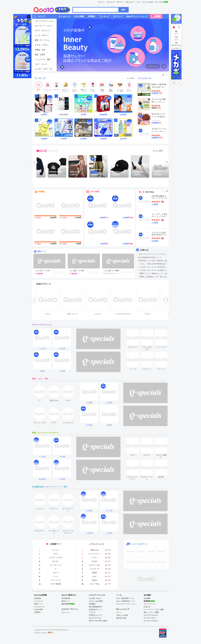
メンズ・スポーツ (42, 35)
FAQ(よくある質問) (96, 601)
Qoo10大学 (159, 2)
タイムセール (144, 78)
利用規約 (92, 604)
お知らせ (144, 250)
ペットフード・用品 (43, 59)
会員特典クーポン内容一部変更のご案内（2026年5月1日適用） (154, 261)
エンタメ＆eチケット (140, 544)
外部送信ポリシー (96, 610)
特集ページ (42, 251)
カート (122, 2)
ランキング (40, 78)
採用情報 (147, 601)
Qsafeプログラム (95, 618)
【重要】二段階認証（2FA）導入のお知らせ (154, 277)
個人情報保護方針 (96, 607)
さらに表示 (130, 78)
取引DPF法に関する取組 (98, 621)
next (167, 162)
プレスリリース (149, 604)
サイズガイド (176, 48)
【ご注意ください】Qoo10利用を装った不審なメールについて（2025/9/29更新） (154, 267)
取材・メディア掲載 (151, 612)
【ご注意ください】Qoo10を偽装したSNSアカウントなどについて (154, 270)
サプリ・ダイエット (43, 31)
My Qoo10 (111, 2)
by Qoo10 (53, 151)
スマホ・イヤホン (42, 45)
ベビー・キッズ (41, 64)
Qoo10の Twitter (150, 618)
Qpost (131, 2)
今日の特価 (95, 192)
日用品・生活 (40, 50)
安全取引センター (96, 615)
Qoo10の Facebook (151, 615)
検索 (123, 10)
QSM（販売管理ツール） (126, 598)
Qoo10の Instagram (151, 621)
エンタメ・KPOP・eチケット (46, 69)
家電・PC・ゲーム (42, 40)
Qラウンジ (65, 612)
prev (34, 162)
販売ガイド (66, 601)
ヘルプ (138, 2)
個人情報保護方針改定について (150, 257)
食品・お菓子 (40, 55)
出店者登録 (66, 598)
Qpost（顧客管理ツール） (126, 601)
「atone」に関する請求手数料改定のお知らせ (154, 264)
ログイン (101, 2)
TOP (174, 83)
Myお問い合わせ (95, 598)
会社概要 (147, 598)
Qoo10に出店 (148, 2)
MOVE (42, 151)
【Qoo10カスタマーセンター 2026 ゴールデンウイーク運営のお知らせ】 (154, 254)
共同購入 (42, 192)
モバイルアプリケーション (126, 604)
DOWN (179, 83)
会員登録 (38, 598)
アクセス (92, 612)
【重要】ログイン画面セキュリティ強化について (154, 273)
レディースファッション (44, 21)
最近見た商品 (121, 618)
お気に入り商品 (122, 615)
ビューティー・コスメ (43, 26)
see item (135, 332)
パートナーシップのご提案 (154, 610)
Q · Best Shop (148, 192)
